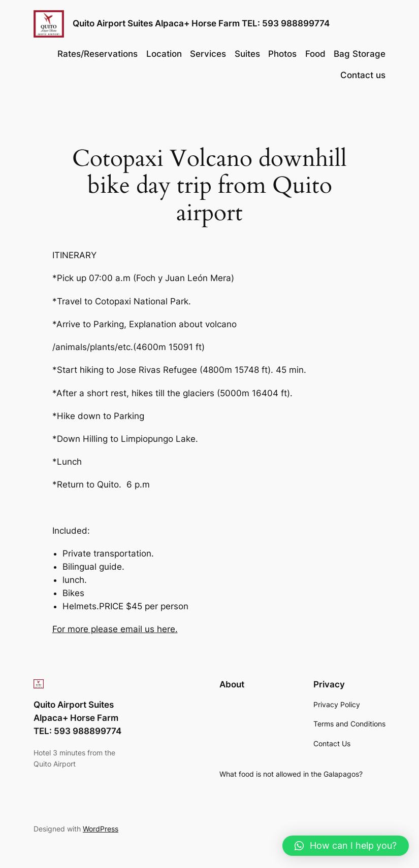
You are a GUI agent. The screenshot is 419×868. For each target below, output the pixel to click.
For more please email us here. (115, 629)
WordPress (101, 829)
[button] (346, 846)
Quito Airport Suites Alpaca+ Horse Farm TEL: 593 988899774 (201, 23)
